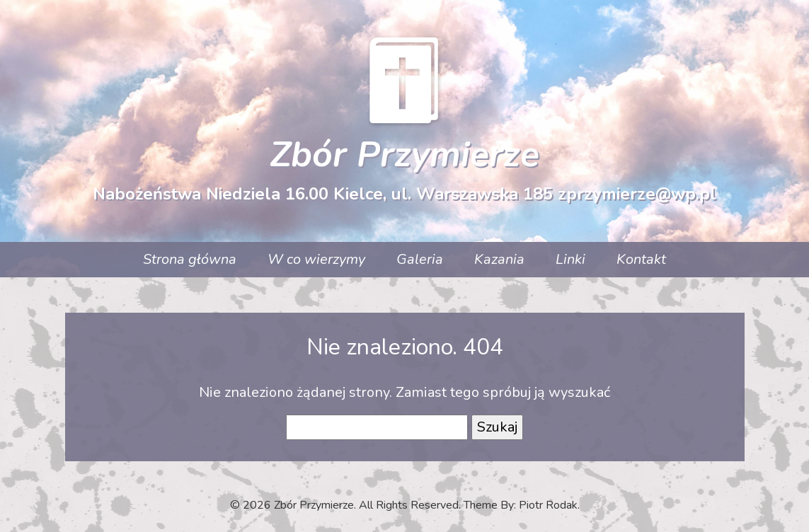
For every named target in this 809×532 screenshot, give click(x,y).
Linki (570, 259)
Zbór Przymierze (405, 155)
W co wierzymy (316, 259)
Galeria (420, 259)
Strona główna (190, 259)
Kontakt (641, 259)
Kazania (499, 259)
